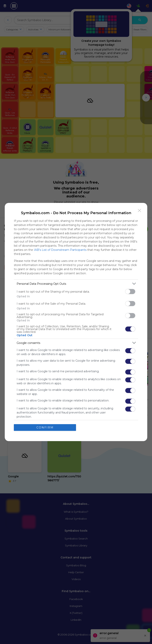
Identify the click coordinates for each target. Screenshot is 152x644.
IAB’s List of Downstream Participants (60, 250)
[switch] (130, 292)
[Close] (140, 211)
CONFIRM (45, 427)
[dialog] (76, 322)
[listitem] (76, 284)
